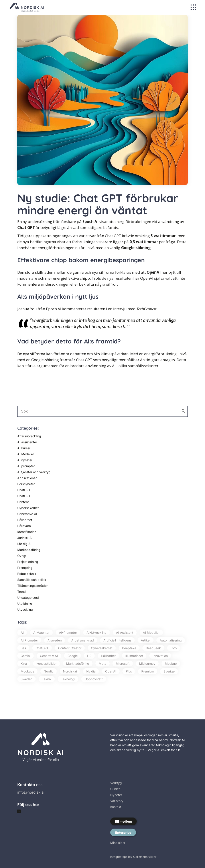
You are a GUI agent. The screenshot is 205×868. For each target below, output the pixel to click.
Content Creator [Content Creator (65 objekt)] (70, 648)
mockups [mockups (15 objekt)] (27, 671)
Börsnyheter (26, 484)
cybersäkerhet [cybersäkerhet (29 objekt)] (102, 648)
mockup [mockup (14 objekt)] (171, 664)
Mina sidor (118, 843)
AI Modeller (26, 454)
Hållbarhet (25, 520)
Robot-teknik (27, 574)
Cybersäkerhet (28, 508)
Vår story (117, 801)
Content (23, 502)
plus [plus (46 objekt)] (129, 671)
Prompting (25, 568)
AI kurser (24, 448)
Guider (115, 789)
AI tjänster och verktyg (34, 472)
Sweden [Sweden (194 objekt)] (27, 679)
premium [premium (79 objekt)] (148, 671)
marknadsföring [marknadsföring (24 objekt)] (78, 664)
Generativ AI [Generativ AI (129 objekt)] (49, 656)
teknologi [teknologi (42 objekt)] (68, 679)
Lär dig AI (24, 544)
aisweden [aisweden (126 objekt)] (55, 640)
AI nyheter (25, 460)
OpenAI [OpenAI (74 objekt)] (111, 671)
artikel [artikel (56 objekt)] (146, 640)
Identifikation (27, 532)
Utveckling (25, 609)
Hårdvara (24, 526)
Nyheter (116, 795)
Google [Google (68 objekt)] (73, 656)
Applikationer (27, 478)
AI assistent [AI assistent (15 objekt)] (125, 633)
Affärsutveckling (29, 436)
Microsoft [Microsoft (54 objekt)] (123, 664)
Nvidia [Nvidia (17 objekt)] (91, 671)
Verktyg (116, 783)
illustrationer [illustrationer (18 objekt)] (134, 656)
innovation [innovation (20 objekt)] (160, 656)
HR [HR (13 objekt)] (89, 656)
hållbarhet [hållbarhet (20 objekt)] (108, 656)
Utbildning (25, 604)
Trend (22, 592)
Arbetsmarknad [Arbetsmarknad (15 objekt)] (83, 640)
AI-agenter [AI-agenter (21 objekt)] (41, 633)
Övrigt (22, 556)
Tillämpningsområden (33, 586)
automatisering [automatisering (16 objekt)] (171, 640)
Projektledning (28, 562)
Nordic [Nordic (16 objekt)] (49, 671)
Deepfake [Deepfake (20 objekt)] (129, 648)
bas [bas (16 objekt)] (23, 648)
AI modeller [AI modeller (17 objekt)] (151, 633)
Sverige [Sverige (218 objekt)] (169, 671)
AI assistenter (27, 442)
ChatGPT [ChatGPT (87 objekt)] (42, 648)
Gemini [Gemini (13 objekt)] (26, 656)
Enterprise (123, 832)
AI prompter (26, 466)
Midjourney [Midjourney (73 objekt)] (147, 664)
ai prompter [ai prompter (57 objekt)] (29, 640)
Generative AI (27, 514)
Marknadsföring (29, 550)
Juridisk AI (25, 538)
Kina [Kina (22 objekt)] (24, 664)
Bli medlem (123, 821)
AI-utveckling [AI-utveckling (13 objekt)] (97, 633)
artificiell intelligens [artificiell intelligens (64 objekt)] (117, 640)
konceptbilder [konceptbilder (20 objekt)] (46, 664)
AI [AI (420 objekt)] (22, 633)
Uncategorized (28, 598)
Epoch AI (90, 222)
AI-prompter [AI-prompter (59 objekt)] (68, 633)
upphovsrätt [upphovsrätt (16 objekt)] (94, 679)
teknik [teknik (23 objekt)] (47, 679)
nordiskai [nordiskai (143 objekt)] (70, 671)
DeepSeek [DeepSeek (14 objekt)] (153, 648)
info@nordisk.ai (31, 792)
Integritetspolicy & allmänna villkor (133, 857)
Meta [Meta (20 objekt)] (102, 664)
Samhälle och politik (32, 580)
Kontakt (116, 807)
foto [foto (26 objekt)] (173, 648)
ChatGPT (24, 490)
